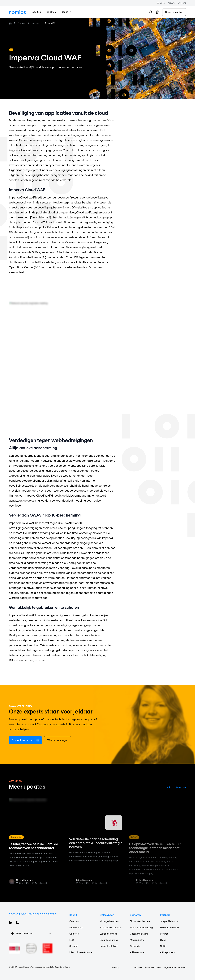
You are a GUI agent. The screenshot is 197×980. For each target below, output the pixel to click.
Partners (22, 23)
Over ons (74, 921)
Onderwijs (135, 946)
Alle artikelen (176, 787)
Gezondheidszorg (139, 934)
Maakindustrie (137, 940)
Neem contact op (174, 12)
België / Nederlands (31, 933)
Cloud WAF (50, 23)
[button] (151, 12)
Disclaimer (137, 967)
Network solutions (109, 946)
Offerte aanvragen (58, 740)
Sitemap (116, 967)
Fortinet (164, 934)
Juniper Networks (169, 921)
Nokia (163, 946)
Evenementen (76, 927)
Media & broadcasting (141, 927)
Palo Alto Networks (170, 927)
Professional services (110, 927)
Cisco (163, 940)
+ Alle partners (167, 952)
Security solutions (109, 940)
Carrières (74, 934)
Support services (108, 934)
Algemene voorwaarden (175, 967)
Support (73, 946)
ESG (72, 940)
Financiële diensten (140, 921)
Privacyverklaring (153, 967)
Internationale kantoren (81, 952)
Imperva (35, 23)
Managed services (109, 921)
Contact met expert (25, 740)
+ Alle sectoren (137, 952)
